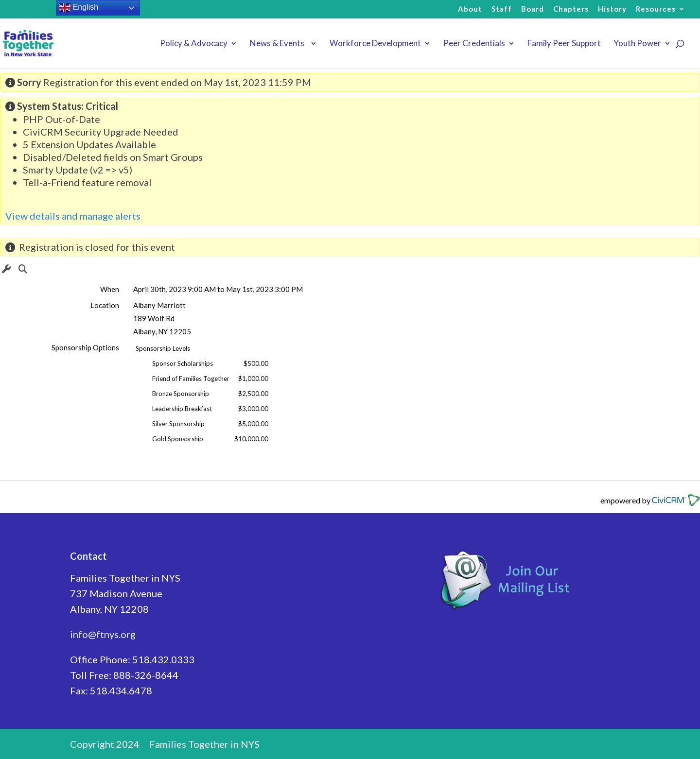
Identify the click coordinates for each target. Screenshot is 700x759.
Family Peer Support (564, 44)
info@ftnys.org (103, 634)
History (612, 9)
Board (533, 9)
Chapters (571, 9)
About (470, 9)
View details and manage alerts (73, 216)
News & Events (279, 44)
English (79, 8)
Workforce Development (375, 44)
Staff (502, 9)
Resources (656, 9)
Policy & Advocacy (194, 44)
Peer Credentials (474, 44)
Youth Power (637, 44)
